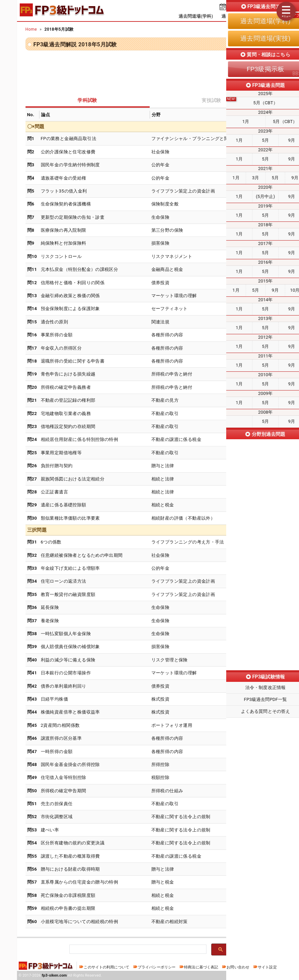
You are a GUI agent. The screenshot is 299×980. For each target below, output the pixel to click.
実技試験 (212, 100)
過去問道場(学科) (196, 16)
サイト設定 (267, 967)
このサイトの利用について (106, 967)
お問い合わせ (238, 967)
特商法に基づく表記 (201, 967)
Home (31, 29)
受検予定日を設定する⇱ (253, 7)
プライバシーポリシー (157, 967)
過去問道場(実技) (239, 16)
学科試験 (87, 100)
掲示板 (271, 16)
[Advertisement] (150, 71)
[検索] (137, 950)
